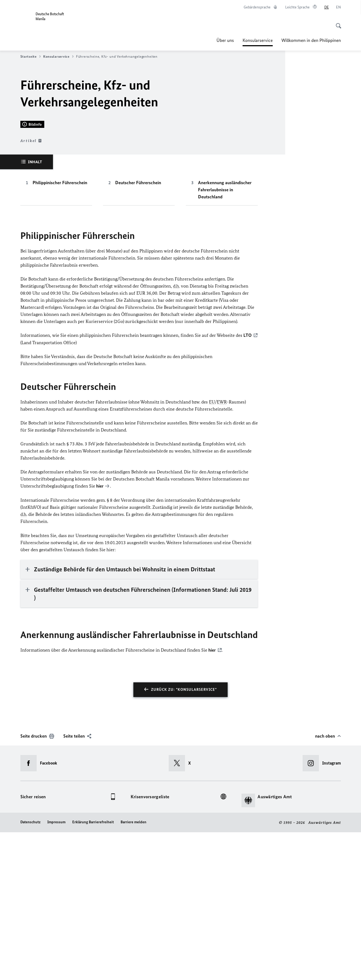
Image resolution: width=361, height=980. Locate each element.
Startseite (31, 57)
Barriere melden (134, 970)
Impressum (56, 970)
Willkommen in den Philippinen (311, 40)
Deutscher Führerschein (138, 331)
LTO (247, 484)
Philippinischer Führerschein (60, 331)
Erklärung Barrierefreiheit (93, 970)
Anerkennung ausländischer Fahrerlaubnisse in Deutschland (225, 338)
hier (100, 634)
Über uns (225, 40)
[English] (338, 7)
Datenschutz (30, 970)
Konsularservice (258, 40)
